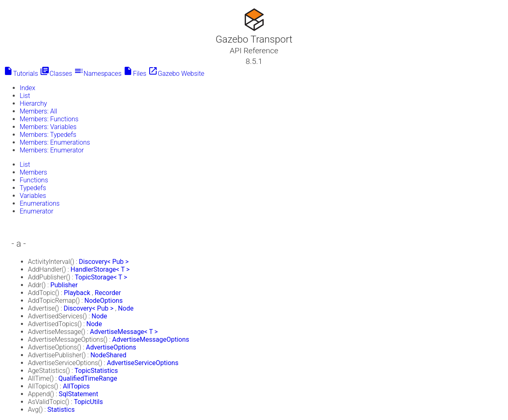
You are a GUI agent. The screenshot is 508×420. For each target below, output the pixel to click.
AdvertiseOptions (111, 347)
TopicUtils (88, 402)
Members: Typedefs (48, 135)
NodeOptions (104, 301)
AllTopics (76, 386)
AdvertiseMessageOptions (151, 339)
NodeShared (108, 355)
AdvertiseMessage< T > (124, 332)
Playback (77, 293)
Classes (56, 74)
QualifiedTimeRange (88, 378)
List (25, 96)
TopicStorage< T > (101, 277)
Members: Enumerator (52, 150)
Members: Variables (48, 127)
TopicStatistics (96, 371)
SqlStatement (78, 394)
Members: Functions (49, 119)
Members (33, 172)
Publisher (64, 285)
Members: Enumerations (55, 142)
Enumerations (40, 203)
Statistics (61, 410)
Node (126, 308)
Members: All (38, 111)
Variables (33, 196)
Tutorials (21, 74)
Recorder (108, 293)
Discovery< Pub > (104, 262)
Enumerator (36, 211)
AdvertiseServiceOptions (143, 363)
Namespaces (98, 74)
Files (135, 74)
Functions (34, 180)
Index (27, 88)
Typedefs (33, 188)
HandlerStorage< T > (100, 269)
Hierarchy (33, 103)
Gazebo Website (176, 74)
